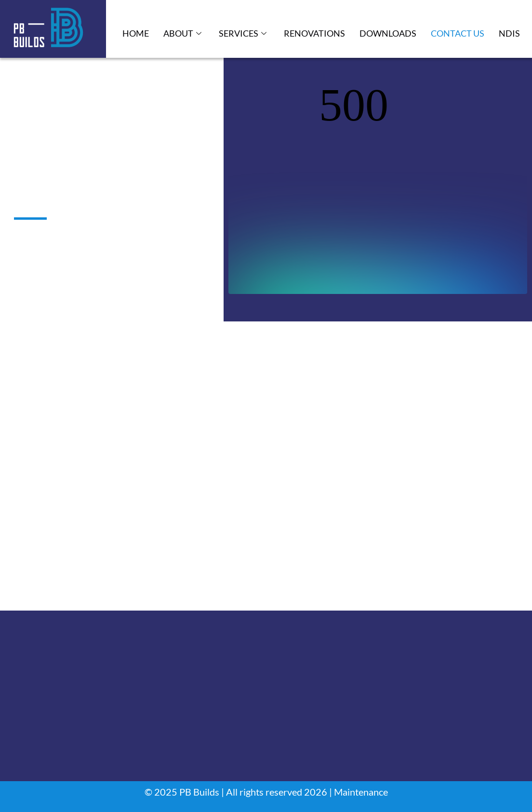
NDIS (509, 33)
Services (243, 33)
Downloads (388, 33)
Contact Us (458, 33)
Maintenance (361, 792)
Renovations (314, 33)
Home (136, 33)
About (182, 33)
